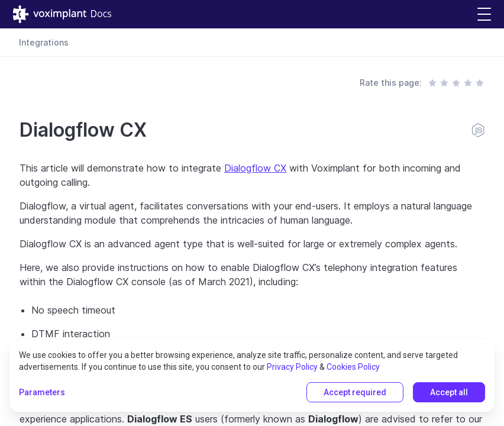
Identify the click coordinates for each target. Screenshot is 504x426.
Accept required (355, 392)
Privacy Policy (292, 367)
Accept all (449, 392)
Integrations (44, 42)
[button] (484, 14)
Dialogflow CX (255, 168)
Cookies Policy (353, 367)
